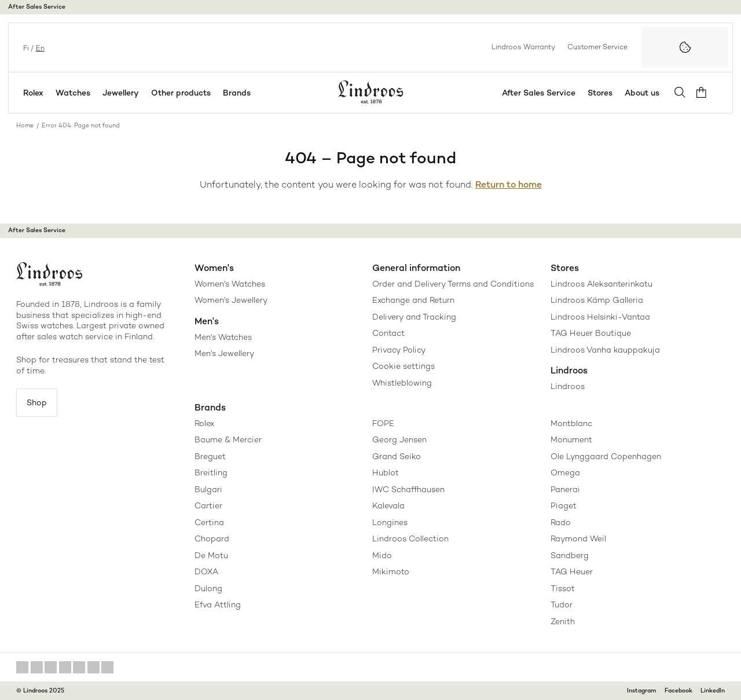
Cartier (208, 505)
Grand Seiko (397, 456)
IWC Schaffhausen (408, 489)
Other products (181, 93)
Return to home (509, 185)
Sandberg (570, 555)
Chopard (212, 538)
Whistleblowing (402, 383)
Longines (390, 522)
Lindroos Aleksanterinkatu (601, 284)
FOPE (383, 423)
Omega (565, 472)
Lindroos (568, 386)
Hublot (386, 472)
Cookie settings (403, 366)
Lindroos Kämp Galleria (597, 300)
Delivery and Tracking (414, 317)
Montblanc (571, 423)
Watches (73, 93)
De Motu (211, 555)
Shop (39, 403)
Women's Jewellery (231, 300)
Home (25, 125)
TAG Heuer (572, 571)
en (39, 47)
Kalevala (388, 505)
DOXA (206, 571)
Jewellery (121, 93)
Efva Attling (218, 604)
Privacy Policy (399, 350)
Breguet (210, 456)
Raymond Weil (578, 538)
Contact (388, 333)
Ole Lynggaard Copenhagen (606, 456)
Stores (604, 93)
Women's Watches (230, 284)
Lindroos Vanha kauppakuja (605, 350)
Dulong (208, 588)
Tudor (562, 604)
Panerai (565, 489)
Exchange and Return (413, 300)
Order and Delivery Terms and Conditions (453, 284)
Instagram (642, 690)
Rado (561, 522)
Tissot (563, 588)
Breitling (211, 472)
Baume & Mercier (228, 439)
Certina (209, 522)
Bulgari (208, 489)
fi (25, 47)
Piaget (564, 505)
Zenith (563, 621)
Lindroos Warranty (523, 47)
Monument (571, 439)
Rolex (33, 93)
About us (646, 93)
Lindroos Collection (410, 538)
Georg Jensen (399, 439)
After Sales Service (37, 7)
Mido (382, 555)
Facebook (678, 690)
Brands (237, 93)
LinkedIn (713, 690)
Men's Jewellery (224, 353)
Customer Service (597, 47)
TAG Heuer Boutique (591, 333)
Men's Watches (223, 337)
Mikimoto (391, 571)
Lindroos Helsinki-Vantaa (600, 317)
